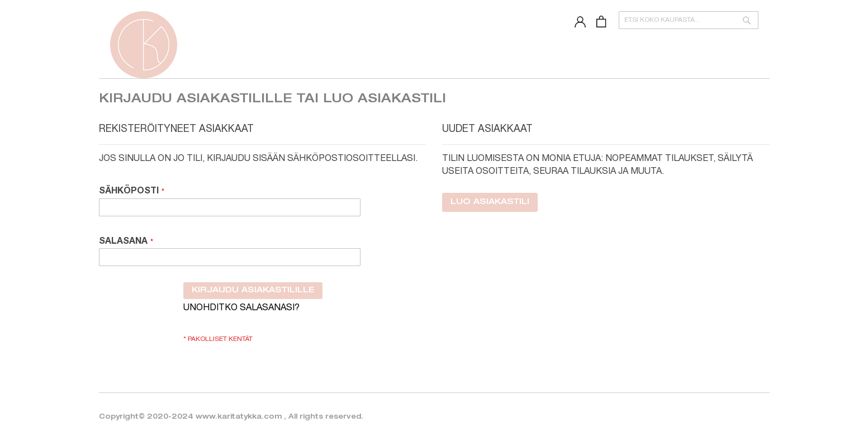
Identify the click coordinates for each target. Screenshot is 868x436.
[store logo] (144, 45)
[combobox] (689, 20)
